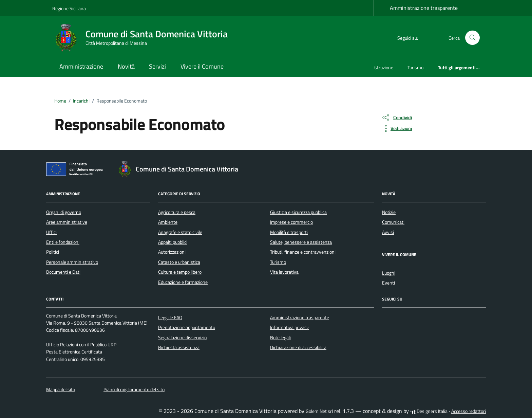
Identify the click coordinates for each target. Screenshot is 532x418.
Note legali (280, 338)
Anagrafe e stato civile (180, 232)
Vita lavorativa (284, 272)
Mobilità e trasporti (289, 232)
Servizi (157, 66)
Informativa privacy (289, 327)
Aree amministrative (67, 222)
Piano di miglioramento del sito (134, 389)
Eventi (388, 283)
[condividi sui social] (397, 117)
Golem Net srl (319, 411)
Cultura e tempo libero (180, 272)
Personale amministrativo (72, 262)
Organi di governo (64, 212)
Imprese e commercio (291, 222)
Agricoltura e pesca (177, 212)
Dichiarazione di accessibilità (298, 347)
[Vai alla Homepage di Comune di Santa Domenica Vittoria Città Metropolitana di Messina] (144, 38)
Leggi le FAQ (170, 317)
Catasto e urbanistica (179, 262)
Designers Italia (429, 411)
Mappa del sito (61, 389)
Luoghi (389, 273)
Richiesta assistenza (179, 347)
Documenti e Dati (63, 272)
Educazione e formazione (183, 282)
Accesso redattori (469, 411)
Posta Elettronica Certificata (74, 352)
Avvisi (388, 232)
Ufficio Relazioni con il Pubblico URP (81, 345)
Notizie (389, 212)
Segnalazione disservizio (182, 338)
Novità (126, 66)
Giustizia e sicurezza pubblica (298, 212)
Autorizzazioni (172, 252)
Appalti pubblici (173, 242)
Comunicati (393, 222)
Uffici (51, 232)
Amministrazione (81, 66)
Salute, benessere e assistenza (301, 242)
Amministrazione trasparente (424, 8)
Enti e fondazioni (63, 242)
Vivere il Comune (202, 66)
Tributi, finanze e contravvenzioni (303, 252)
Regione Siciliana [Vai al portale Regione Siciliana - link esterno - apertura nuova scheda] (69, 8)
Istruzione (383, 67)
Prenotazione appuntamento (187, 327)
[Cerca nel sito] (472, 38)
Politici (53, 252)
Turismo (415, 67)
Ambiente (168, 222)
